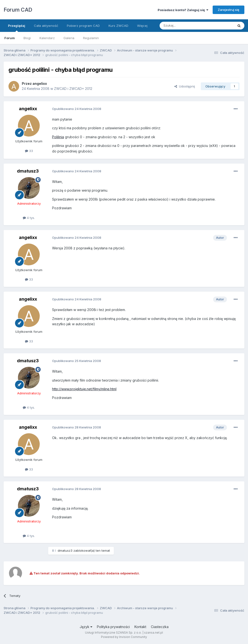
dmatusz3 (28, 171)
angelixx (40, 83)
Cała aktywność (46, 26)
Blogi (27, 38)
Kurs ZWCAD (118, 26)
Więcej (142, 26)
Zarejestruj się (229, 10)
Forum (10, 38)
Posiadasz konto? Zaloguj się (183, 10)
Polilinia (58, 137)
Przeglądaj (17, 28)
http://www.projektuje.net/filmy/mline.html (84, 389)
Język (86, 627)
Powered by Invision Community (124, 637)
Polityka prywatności (113, 627)
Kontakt (140, 627)
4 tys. (29, 218)
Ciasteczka (160, 627)
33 (29, 151)
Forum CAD (18, 10)
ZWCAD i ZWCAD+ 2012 (73, 89)
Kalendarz (47, 38)
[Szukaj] (185, 26)
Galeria (69, 38)
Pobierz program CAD (83, 26)
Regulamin (91, 38)
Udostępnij (185, 86)
